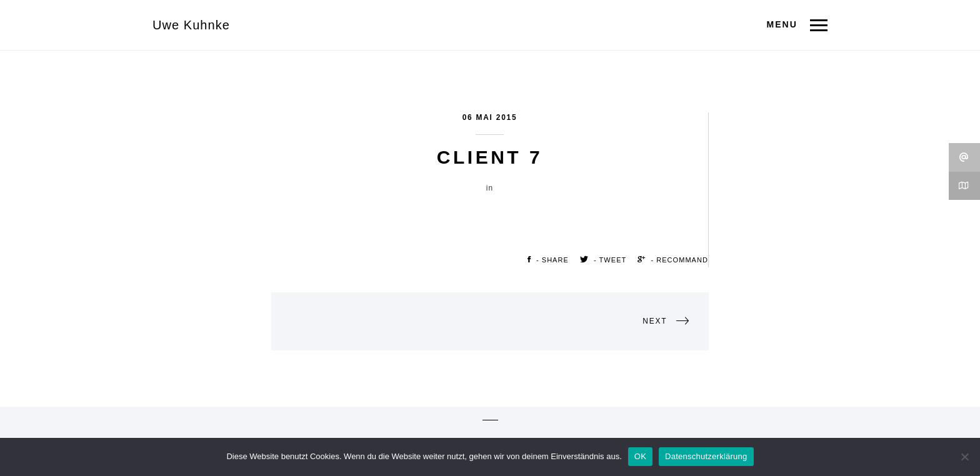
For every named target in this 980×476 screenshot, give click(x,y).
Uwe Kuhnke (191, 25)
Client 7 (490, 157)
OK (640, 456)
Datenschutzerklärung (706, 456)
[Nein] (964, 457)
